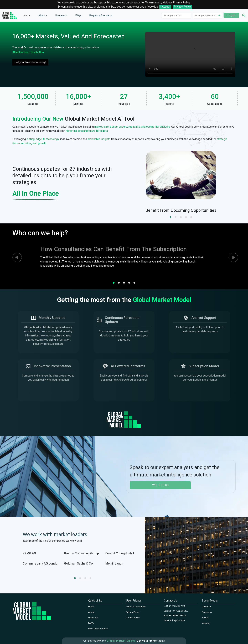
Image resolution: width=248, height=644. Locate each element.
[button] (170, 217)
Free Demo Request (98, 629)
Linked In (206, 607)
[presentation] (14, 257)
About (91, 612)
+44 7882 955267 (180, 611)
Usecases (60, 15)
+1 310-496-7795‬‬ (177, 606)
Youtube (206, 623)
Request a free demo (101, 15)
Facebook (207, 612)
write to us (160, 485)
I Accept (165, 7)
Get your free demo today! (30, 62)
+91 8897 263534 (177, 616)
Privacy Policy (182, 7)
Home (27, 15)
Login (231, 15)
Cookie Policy (133, 618)
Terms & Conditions (136, 607)
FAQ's (78, 15)
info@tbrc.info (178, 620)
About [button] (42, 15)
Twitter (205, 618)
